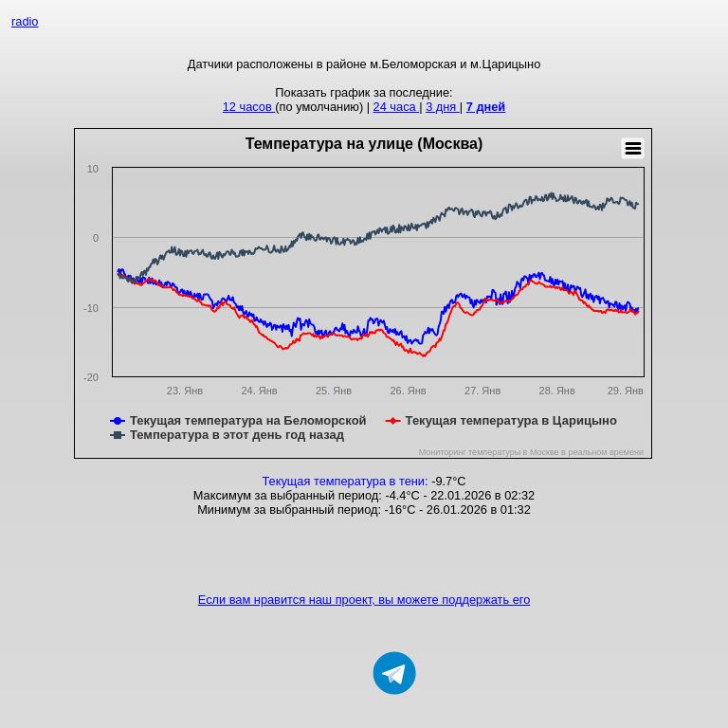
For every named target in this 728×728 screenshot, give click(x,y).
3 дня (443, 107)
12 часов (249, 107)
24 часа (397, 107)
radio (25, 21)
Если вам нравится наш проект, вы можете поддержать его (364, 600)
